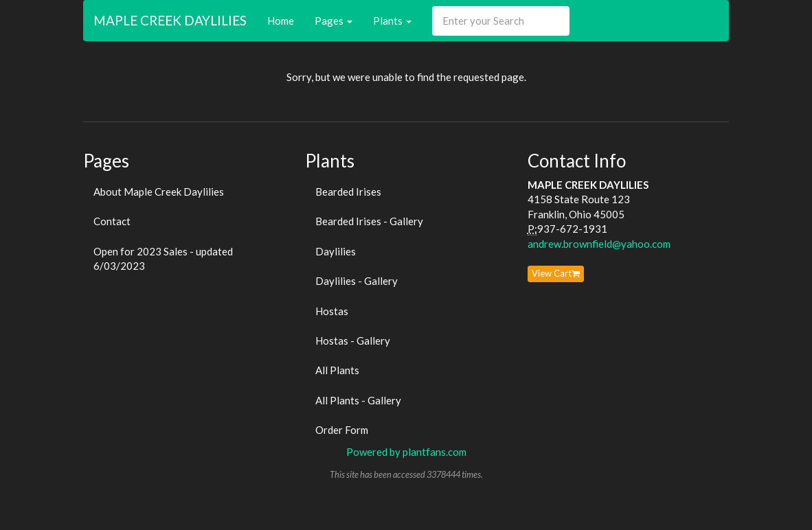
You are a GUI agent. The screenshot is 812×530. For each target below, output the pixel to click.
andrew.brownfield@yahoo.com (599, 244)
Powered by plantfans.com (406, 452)
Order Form (342, 430)
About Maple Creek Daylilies (159, 192)
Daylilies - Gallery (357, 281)
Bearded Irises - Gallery (369, 221)
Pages (334, 21)
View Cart (556, 273)
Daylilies (336, 251)
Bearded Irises (348, 192)
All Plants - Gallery (358, 400)
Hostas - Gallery (353, 341)
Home (281, 21)
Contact (112, 221)
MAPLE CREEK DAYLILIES (170, 20)
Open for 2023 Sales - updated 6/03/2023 (163, 258)
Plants (392, 21)
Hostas (332, 311)
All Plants (337, 370)
